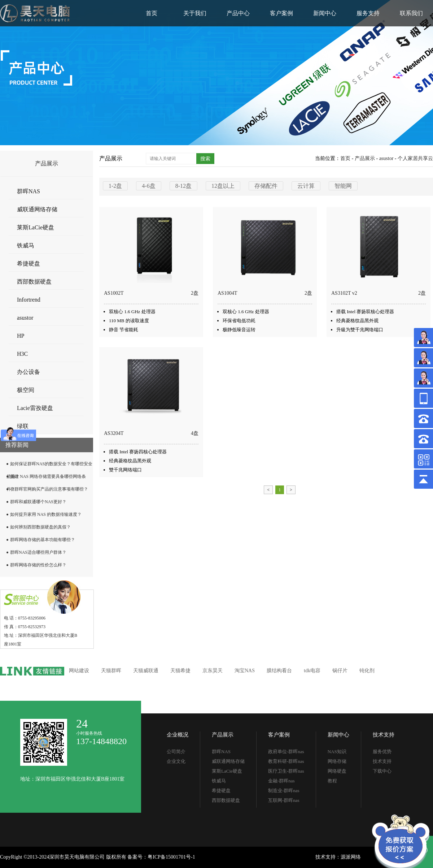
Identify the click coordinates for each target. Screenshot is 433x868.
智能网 (343, 186)
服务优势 (382, 752)
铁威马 (26, 245)
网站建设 (79, 671)
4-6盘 (148, 186)
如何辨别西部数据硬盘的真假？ (40, 527)
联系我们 (411, 13)
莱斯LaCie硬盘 (36, 227)
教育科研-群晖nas (286, 761)
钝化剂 (367, 671)
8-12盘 (183, 186)
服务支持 (368, 13)
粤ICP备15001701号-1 (171, 857)
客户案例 (281, 13)
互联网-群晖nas (284, 800)
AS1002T (114, 293)
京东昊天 (213, 671)
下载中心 (382, 771)
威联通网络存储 (37, 209)
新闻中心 (325, 13)
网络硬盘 (337, 771)
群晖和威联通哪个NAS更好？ (38, 502)
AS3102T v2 (344, 293)
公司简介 (176, 752)
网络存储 (337, 761)
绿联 (23, 426)
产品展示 (365, 158)
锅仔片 (340, 671)
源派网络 (351, 857)
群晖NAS (29, 191)
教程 (332, 781)
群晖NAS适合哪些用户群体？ (38, 552)
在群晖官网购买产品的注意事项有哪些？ (49, 489)
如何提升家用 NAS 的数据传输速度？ (46, 514)
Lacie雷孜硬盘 (35, 408)
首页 (152, 13)
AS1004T (227, 293)
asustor (25, 318)
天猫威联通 (146, 671)
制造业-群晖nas (284, 791)
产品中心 (238, 13)
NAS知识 (337, 752)
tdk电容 (312, 671)
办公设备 (29, 372)
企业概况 (178, 735)
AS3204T (114, 433)
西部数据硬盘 (34, 282)
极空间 (26, 390)
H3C (22, 354)
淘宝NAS (245, 671)
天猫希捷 (180, 671)
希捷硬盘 (29, 264)
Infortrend (29, 300)
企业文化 (176, 761)
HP (21, 336)
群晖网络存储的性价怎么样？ (38, 565)
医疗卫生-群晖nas (286, 771)
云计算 (306, 186)
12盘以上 (223, 186)
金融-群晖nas (281, 781)
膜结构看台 (279, 671)
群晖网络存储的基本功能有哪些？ (43, 540)
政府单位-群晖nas (286, 752)
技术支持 (384, 735)
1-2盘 (115, 186)
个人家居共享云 (415, 158)
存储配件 (266, 186)
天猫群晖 (111, 671)
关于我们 (195, 13)
